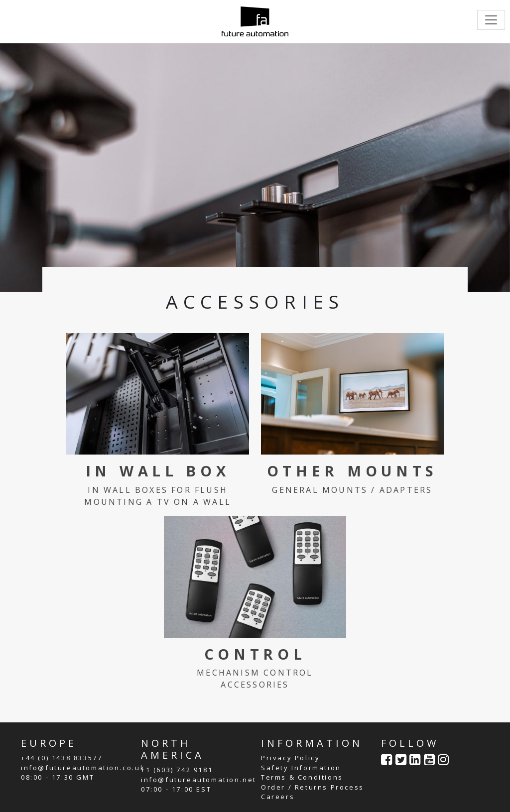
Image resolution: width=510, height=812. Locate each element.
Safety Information (301, 768)
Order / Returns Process (313, 787)
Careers (278, 797)
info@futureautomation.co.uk (83, 768)
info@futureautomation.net (199, 780)
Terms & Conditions (302, 777)
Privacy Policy (290, 758)
